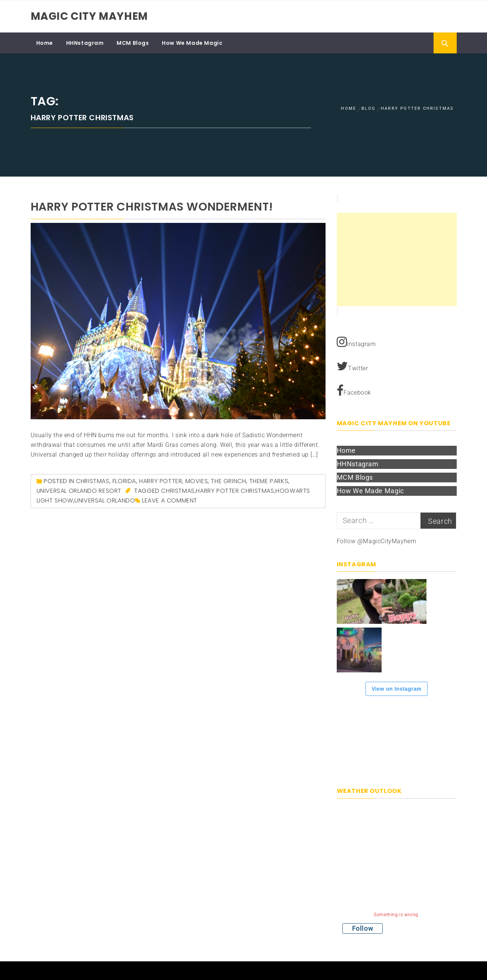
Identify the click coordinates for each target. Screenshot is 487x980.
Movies (197, 481)
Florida (124, 481)
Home (45, 43)
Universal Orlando (105, 500)
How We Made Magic (192, 43)
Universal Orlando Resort (79, 491)
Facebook (354, 391)
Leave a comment (170, 500)
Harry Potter (161, 481)
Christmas (93, 481)
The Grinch (228, 481)
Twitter (352, 366)
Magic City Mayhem (89, 16)
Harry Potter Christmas (235, 491)
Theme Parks (269, 481)
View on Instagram (397, 689)
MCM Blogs (133, 43)
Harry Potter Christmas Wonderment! (152, 207)
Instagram (356, 342)
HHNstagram (85, 43)
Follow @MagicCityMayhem (377, 541)
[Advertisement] (397, 259)
